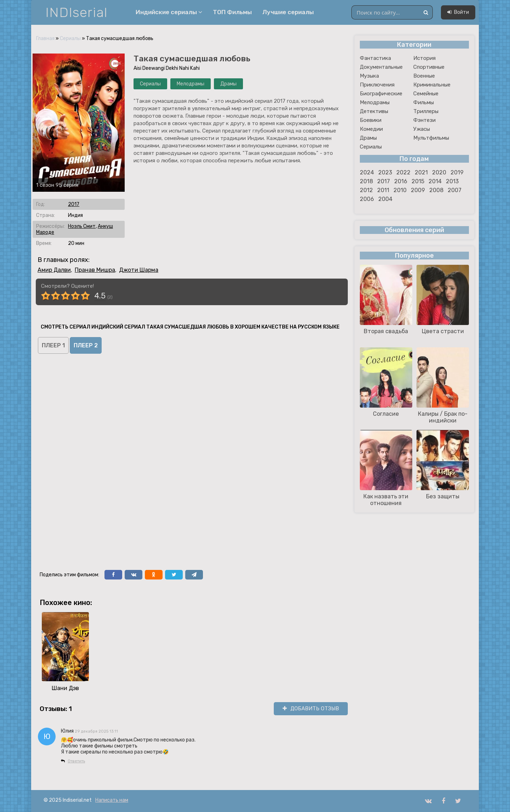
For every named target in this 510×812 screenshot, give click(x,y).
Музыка (369, 76)
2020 (439, 172)
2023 (385, 172)
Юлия (67, 731)
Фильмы (424, 102)
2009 (418, 190)
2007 (455, 190)
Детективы (374, 111)
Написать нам (112, 800)
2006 (367, 199)
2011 (383, 190)
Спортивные (429, 67)
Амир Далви (54, 270)
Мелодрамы (191, 84)
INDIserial (77, 12)
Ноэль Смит (82, 226)
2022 (403, 172)
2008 (436, 190)
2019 (457, 172)
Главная (45, 38)
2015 (418, 181)
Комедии (371, 129)
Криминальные (432, 85)
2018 (366, 181)
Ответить (76, 761)
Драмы (228, 84)
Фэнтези (424, 120)
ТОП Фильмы (232, 12)
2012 (366, 190)
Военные (424, 76)
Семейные (426, 94)
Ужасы (422, 129)
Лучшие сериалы (288, 12)
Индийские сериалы (169, 12)
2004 (385, 199)
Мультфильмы (431, 138)
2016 (401, 181)
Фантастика (375, 58)
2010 (400, 190)
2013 (452, 181)
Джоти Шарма (139, 270)
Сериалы (70, 38)
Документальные (381, 67)
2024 (367, 172)
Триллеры (426, 111)
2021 (421, 172)
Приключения (377, 85)
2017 (74, 204)
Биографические (381, 94)
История (424, 58)
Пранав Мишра (95, 270)
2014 (435, 181)
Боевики (371, 120)
